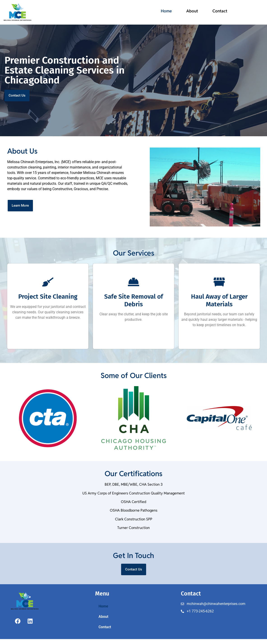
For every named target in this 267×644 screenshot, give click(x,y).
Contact (220, 11)
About (192, 11)
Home (166, 11)
